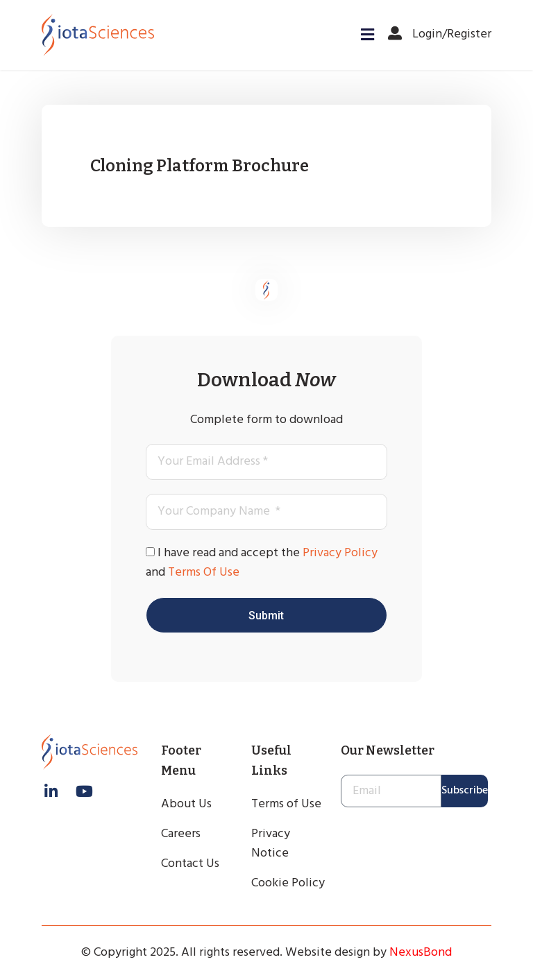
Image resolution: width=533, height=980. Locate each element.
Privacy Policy (340, 553)
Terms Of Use (204, 573)
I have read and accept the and (262, 563)
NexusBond (421, 953)
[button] (363, 35)
